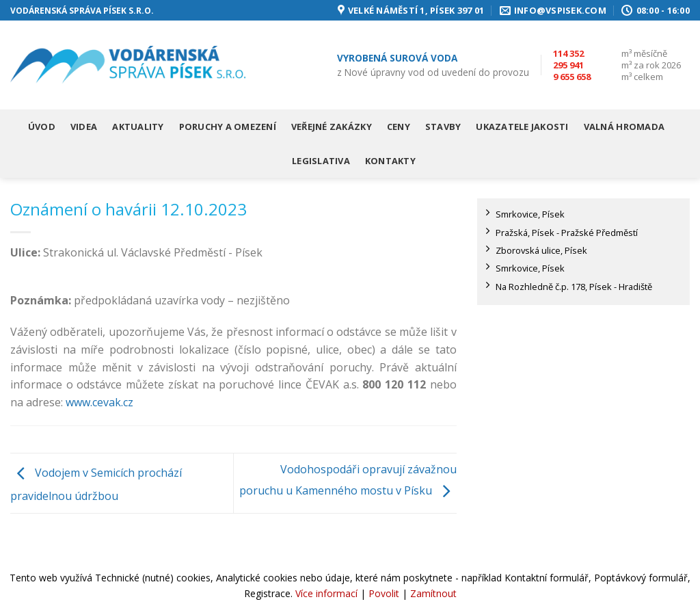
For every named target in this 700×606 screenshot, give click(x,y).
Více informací (326, 593)
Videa (84, 127)
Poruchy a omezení (228, 127)
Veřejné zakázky (332, 127)
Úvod (42, 127)
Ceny (399, 127)
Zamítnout (433, 593)
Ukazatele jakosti (522, 127)
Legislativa (321, 161)
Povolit (384, 593)
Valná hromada (624, 127)
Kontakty (390, 161)
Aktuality (138, 127)
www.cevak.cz (99, 402)
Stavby (443, 127)
